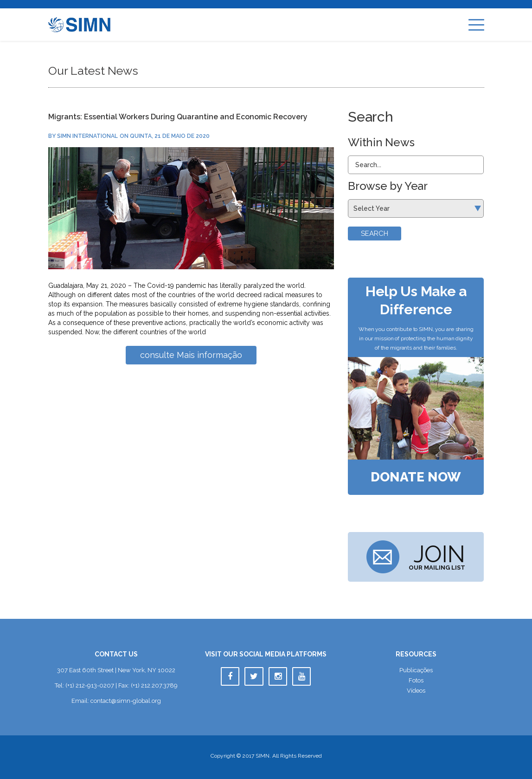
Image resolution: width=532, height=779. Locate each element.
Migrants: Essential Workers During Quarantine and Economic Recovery (178, 117)
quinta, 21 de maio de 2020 (170, 136)
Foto (416, 680)
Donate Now (416, 477)
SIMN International (87, 136)
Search (375, 234)
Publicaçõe (416, 670)
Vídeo (416, 691)
